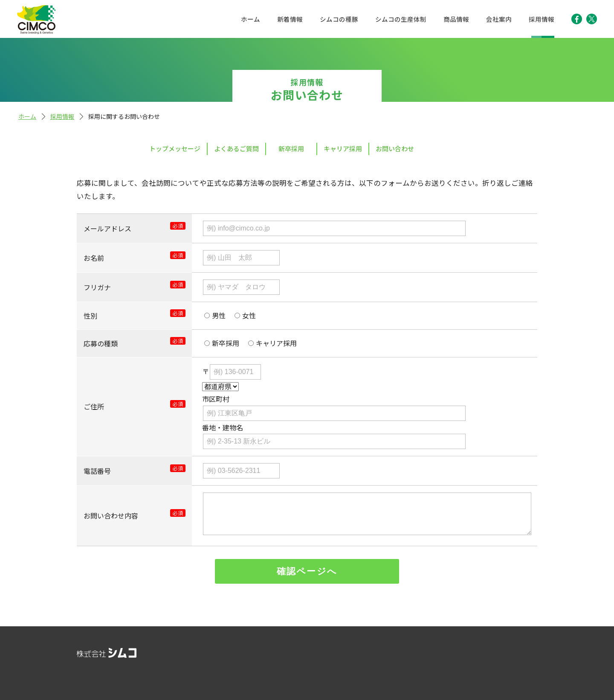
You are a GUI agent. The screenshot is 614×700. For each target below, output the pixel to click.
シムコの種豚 (339, 19)
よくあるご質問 (236, 148)
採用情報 (542, 19)
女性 (249, 315)
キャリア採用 (343, 148)
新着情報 (290, 19)
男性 (219, 315)
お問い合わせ (395, 148)
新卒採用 (291, 148)
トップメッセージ (175, 148)
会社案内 (499, 19)
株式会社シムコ (36, 20)
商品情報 (456, 19)
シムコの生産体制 (401, 19)
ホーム (251, 19)
